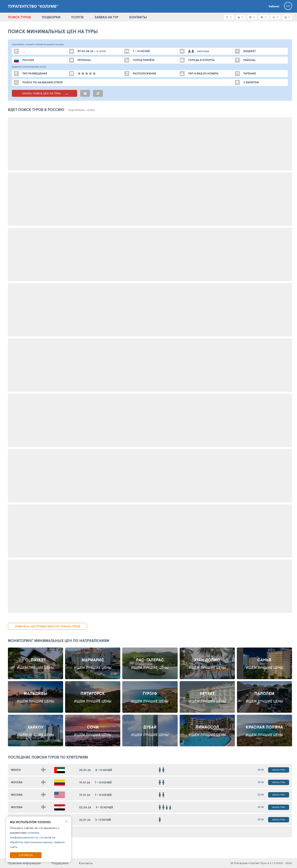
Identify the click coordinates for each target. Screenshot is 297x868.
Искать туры (279, 770)
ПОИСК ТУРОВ (19, 17)
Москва (17, 782)
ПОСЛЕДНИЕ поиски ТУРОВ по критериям (48, 757)
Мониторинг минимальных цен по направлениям (59, 641)
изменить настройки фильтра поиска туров (48, 626)
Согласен (26, 855)
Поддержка (60, 863)
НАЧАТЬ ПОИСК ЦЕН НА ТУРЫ (45, 93)
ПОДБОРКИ (51, 17)
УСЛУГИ (77, 17)
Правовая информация (24, 863)
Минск (16, 770)
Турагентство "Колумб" (33, 6)
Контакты (86, 863)
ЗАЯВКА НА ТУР (106, 17)
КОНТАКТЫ (138, 17)
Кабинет (274, 6)
